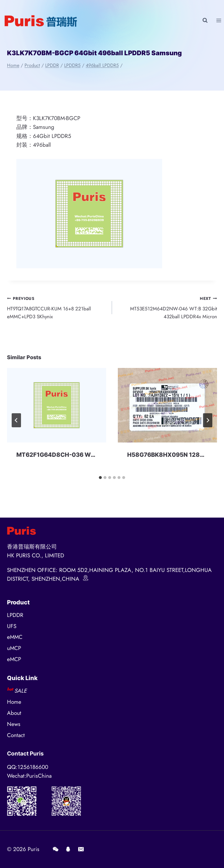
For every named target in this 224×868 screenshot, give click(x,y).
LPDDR (15, 615)
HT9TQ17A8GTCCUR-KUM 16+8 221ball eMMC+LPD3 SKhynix (57, 309)
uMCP (14, 648)
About (14, 713)
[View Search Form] (205, 20)
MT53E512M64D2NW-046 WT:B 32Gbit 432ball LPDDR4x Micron (167, 309)
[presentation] (57, 408)
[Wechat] (55, 849)
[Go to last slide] (16, 423)
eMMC (15, 637)
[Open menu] (219, 20)
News (14, 724)
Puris (34, 849)
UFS (12, 626)
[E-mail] (81, 849)
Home (14, 702)
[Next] (208, 423)
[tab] (100, 480)
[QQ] (68, 849)
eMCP (14, 659)
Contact (16, 735)
